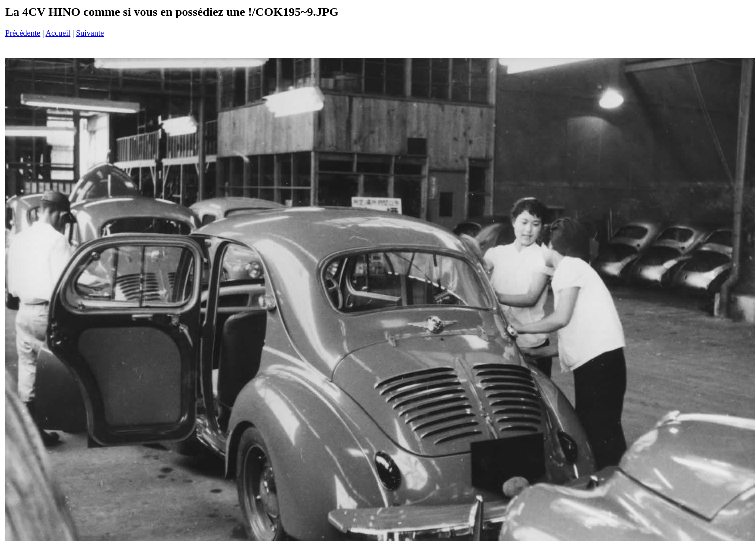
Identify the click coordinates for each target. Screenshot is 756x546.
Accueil (58, 33)
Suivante (90, 33)
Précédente (23, 33)
